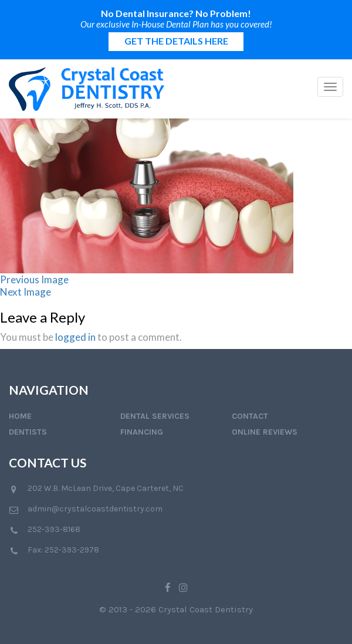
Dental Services (155, 416)
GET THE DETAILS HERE (176, 41)
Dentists (28, 432)
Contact (250, 416)
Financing (142, 432)
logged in (75, 337)
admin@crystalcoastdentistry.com (95, 509)
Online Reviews (265, 432)
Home (20, 416)
